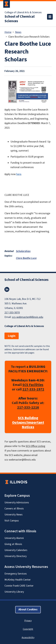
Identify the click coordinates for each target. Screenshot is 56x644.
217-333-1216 (28, 407)
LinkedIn (7, 289)
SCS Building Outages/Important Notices (28, 423)
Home (8, 32)
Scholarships (23, 251)
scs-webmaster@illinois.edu (28, 317)
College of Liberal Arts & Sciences (23, 13)
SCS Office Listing (35, 446)
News (18, 32)
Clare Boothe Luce (26, 258)
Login (12, 336)
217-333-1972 (33, 389)
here (19, 174)
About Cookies (28, 610)
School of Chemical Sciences (20, 19)
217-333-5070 (12, 313)
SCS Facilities (33, 385)
